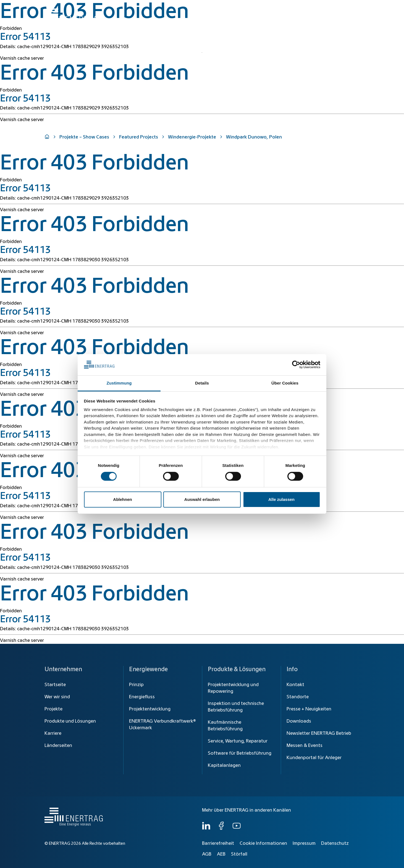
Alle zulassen (281, 499)
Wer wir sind (341, 20)
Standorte (298, 697)
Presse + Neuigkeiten (309, 709)
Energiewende (233, 20)
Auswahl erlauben (202, 499)
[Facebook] (221, 828)
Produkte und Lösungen (70, 721)
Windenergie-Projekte (192, 137)
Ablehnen (122, 499)
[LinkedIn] (206, 828)
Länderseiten (58, 746)
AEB (221, 854)
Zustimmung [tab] (119, 383)
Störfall (239, 854)
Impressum (304, 843)
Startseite (55, 685)
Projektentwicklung (150, 709)
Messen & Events (305, 746)
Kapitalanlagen (224, 765)
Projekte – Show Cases (84, 137)
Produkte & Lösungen (276, 20)
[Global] (332, 8)
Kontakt (295, 685)
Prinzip (136, 685)
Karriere (53, 733)
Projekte (53, 709)
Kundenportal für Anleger (314, 758)
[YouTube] (237, 828)
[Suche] (222, 8)
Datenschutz (335, 843)
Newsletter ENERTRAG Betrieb (319, 733)
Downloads (299, 721)
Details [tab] (202, 383)
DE (354, 8)
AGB (207, 854)
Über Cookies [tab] (285, 383)
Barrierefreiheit (218, 843)
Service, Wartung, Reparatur (238, 741)
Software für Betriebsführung (240, 753)
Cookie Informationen (263, 843)
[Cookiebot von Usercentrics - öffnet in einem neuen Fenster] (296, 365)
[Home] (73, 15)
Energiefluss (142, 697)
